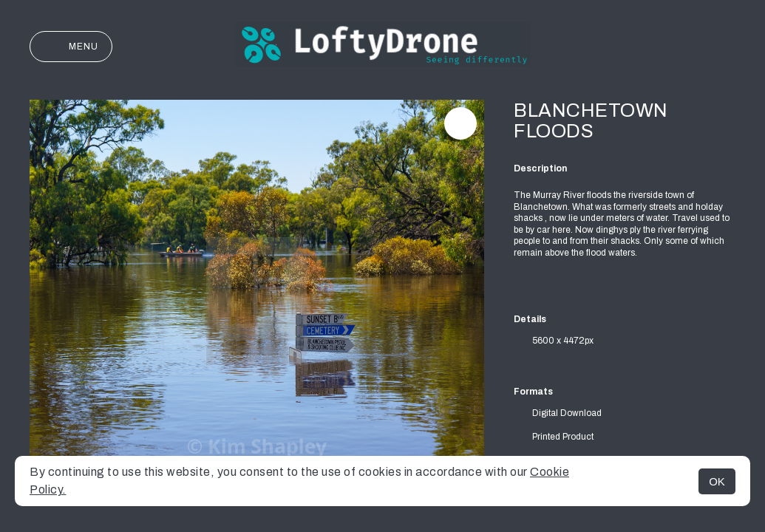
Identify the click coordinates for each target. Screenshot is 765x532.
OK (717, 481)
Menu (71, 47)
